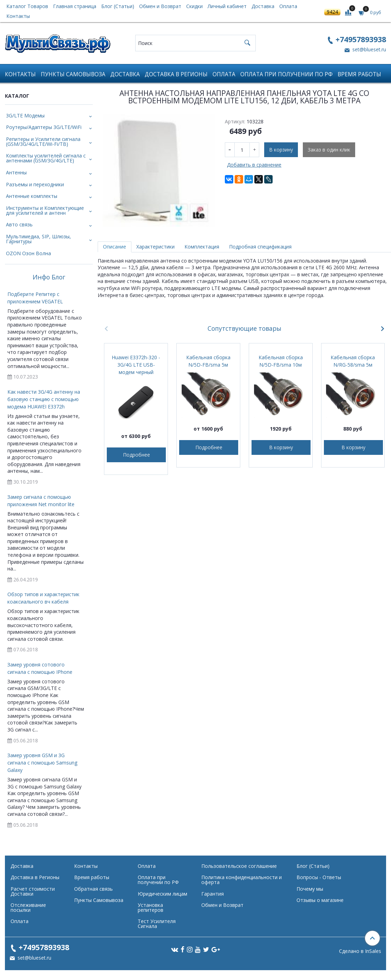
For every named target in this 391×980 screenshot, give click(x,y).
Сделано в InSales (360, 951)
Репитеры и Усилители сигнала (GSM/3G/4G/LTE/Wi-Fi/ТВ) (43, 141)
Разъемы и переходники (35, 184)
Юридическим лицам (162, 894)
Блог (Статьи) (118, 6)
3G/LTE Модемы (25, 115)
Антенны (16, 172)
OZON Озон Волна (28, 253)
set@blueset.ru (369, 49)
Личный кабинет (227, 6)
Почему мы (310, 889)
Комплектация (202, 247)
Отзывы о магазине (320, 900)
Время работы (359, 74)
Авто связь (19, 224)
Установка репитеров (151, 907)
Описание (115, 247)
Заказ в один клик (329, 150)
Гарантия (213, 894)
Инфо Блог (49, 277)
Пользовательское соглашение (239, 866)
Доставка (263, 6)
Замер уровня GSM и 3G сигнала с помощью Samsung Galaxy (42, 763)
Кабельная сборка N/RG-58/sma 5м (353, 361)
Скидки (194, 6)
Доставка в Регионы (176, 74)
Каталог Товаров (27, 6)
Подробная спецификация (260, 247)
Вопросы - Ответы (319, 877)
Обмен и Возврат (160, 6)
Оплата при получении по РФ (286, 74)
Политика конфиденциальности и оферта (242, 880)
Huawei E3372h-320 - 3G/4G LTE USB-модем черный (136, 365)
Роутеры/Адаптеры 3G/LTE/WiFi (44, 127)
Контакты (18, 16)
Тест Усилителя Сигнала (157, 924)
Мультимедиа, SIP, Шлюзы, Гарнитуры (38, 239)
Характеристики (155, 247)
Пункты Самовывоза (73, 74)
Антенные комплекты (32, 196)
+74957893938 (361, 39)
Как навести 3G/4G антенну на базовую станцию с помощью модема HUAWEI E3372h (44, 399)
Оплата (288, 6)
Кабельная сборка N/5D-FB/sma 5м (208, 361)
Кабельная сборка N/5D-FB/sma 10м (281, 361)
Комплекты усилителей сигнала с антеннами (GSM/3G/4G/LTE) (46, 158)
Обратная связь (93, 889)
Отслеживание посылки (28, 907)
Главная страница (75, 6)
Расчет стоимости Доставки (33, 891)
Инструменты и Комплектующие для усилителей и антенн (45, 210)
